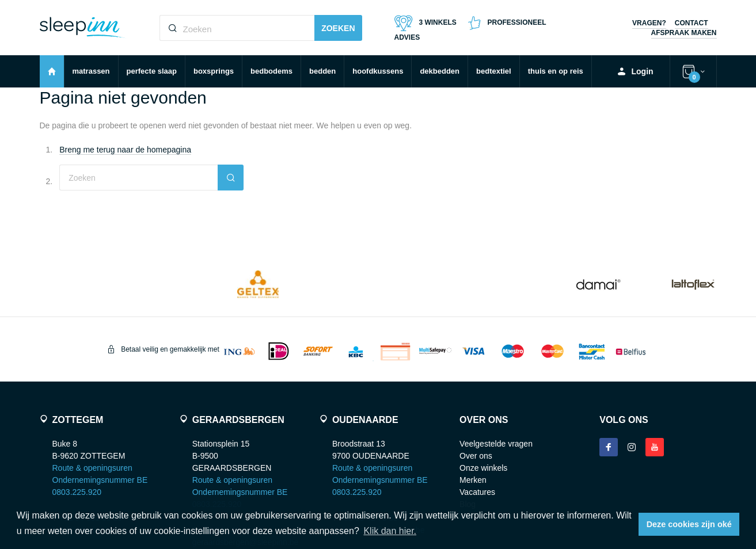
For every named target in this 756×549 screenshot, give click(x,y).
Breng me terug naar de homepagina (125, 150)
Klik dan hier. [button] (390, 531)
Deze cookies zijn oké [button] (689, 524)
